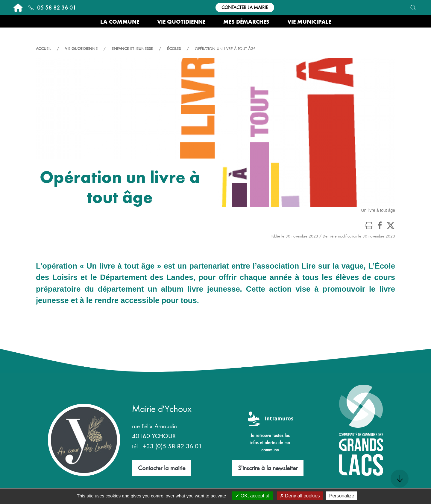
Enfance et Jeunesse (132, 48)
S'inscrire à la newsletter (268, 468)
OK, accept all (253, 496)
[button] (413, 7)
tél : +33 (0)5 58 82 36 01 (167, 446)
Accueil (43, 48)
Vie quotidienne (81, 48)
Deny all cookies (300, 496)
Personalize (342, 496)
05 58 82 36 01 (52, 7)
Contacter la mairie (245, 7)
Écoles (174, 48)
